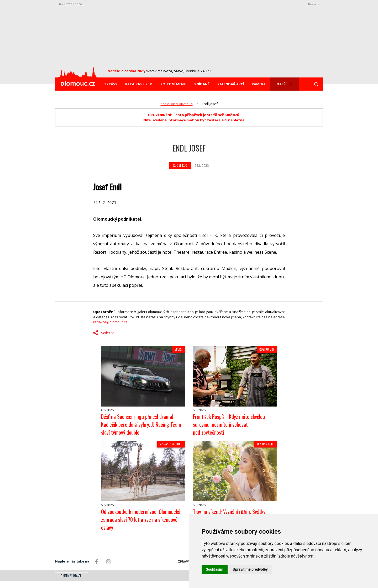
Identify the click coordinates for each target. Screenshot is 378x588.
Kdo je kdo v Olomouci (177, 104)
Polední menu (173, 84)
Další (285, 84)
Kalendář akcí (231, 84)
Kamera (259, 84)
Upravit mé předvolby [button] (250, 569)
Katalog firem (139, 84)
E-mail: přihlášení (72, 583)
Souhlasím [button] (215, 569)
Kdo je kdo (180, 165)
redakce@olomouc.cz (110, 322)
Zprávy (111, 84)
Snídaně (202, 84)
